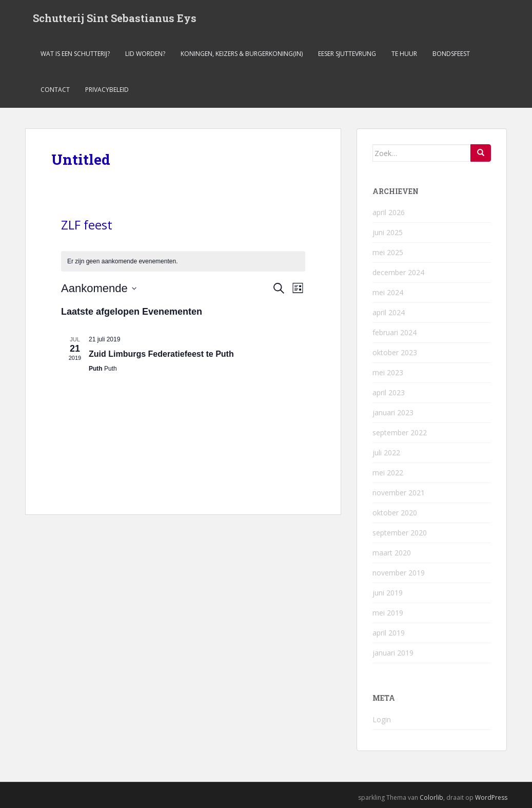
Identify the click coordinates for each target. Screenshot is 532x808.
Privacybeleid (107, 90)
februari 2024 (395, 332)
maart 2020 (392, 553)
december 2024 (398, 272)
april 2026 (389, 212)
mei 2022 (388, 473)
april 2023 (389, 392)
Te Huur (404, 54)
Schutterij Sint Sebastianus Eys (115, 18)
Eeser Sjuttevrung (347, 54)
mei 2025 (388, 252)
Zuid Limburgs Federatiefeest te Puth (161, 354)
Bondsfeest (451, 54)
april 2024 (389, 312)
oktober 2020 (395, 513)
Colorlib (431, 797)
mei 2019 (388, 613)
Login (382, 719)
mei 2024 (388, 292)
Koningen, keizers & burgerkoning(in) (242, 54)
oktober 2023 (395, 352)
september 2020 (400, 533)
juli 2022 (386, 453)
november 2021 (399, 493)
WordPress (491, 797)
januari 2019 (393, 653)
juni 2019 (388, 593)
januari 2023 (393, 412)
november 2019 (399, 573)
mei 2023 (388, 372)
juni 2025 (388, 232)
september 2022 (400, 432)
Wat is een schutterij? (75, 54)
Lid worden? (145, 54)
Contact (55, 90)
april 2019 (389, 633)
